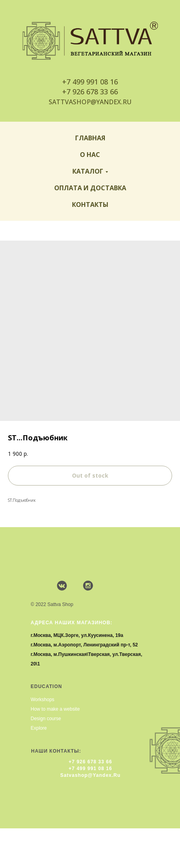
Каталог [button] (88, 171)
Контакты (90, 205)
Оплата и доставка (90, 188)
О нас (90, 155)
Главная (90, 138)
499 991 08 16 (95, 82)
